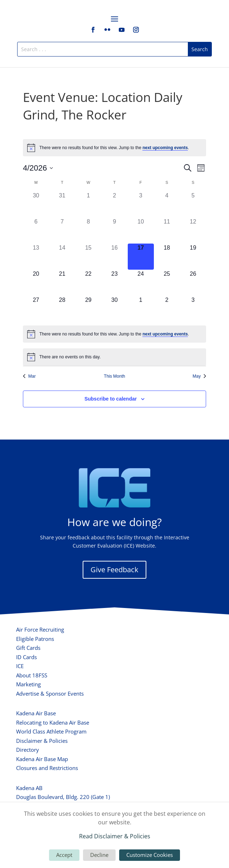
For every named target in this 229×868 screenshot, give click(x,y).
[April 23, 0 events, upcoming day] (114, 283)
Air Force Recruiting (40, 629)
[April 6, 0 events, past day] (36, 231)
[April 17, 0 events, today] (141, 257)
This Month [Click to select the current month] (114, 376)
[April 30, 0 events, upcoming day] (114, 309)
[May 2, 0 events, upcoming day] (167, 309)
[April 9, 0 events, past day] (114, 231)
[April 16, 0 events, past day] (114, 257)
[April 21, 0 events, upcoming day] (62, 283)
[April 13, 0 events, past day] (36, 257)
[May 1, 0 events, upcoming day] (141, 309)
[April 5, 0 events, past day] (193, 204)
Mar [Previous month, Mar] (29, 376)
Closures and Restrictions (47, 768)
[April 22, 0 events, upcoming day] (88, 283)
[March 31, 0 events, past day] (62, 204)
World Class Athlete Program (51, 731)
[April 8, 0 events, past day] (88, 231)
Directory (28, 750)
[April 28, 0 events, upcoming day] (62, 309)
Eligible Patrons (35, 639)
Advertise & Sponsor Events (50, 693)
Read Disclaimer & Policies (115, 836)
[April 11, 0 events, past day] (167, 231)
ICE (20, 666)
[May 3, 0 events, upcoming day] (193, 309)
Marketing (28, 684)
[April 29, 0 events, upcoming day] (88, 309)
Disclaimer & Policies (42, 741)
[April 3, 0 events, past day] (141, 204)
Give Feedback (114, 570)
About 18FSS (32, 675)
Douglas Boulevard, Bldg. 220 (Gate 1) (63, 797)
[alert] (114, 148)
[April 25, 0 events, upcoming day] (167, 283)
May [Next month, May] (199, 376)
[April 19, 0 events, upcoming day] (193, 257)
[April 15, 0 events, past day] (88, 257)
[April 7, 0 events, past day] (62, 231)
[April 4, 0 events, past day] (167, 204)
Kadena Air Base (36, 713)
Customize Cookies (150, 855)
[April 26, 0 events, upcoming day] (193, 283)
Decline (99, 855)
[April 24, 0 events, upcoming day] (141, 283)
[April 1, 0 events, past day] (88, 204)
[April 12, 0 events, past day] (193, 231)
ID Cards (26, 657)
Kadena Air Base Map (42, 759)
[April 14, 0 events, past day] (62, 257)
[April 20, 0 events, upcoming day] (36, 283)
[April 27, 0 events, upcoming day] (36, 309)
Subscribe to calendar (111, 399)
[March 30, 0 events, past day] (36, 204)
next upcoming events (165, 148)
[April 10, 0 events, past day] (141, 231)
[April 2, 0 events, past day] (114, 204)
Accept (64, 855)
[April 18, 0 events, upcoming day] (167, 257)
